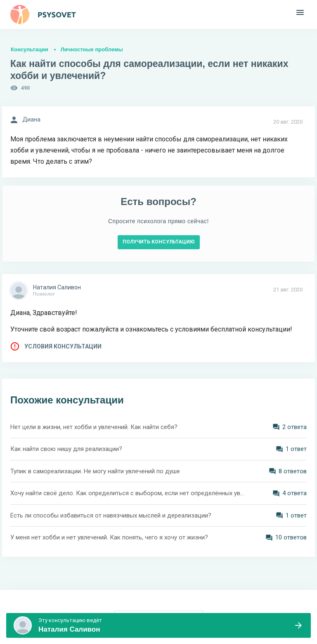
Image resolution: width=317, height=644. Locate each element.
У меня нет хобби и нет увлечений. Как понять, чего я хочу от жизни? (109, 537)
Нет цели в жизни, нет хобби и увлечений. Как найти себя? (94, 427)
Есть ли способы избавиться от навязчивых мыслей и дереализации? (111, 515)
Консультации (30, 49)
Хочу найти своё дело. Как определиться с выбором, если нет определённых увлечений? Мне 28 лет (128, 493)
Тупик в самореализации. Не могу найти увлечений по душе (95, 471)
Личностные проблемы (92, 49)
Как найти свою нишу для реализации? (66, 449)
